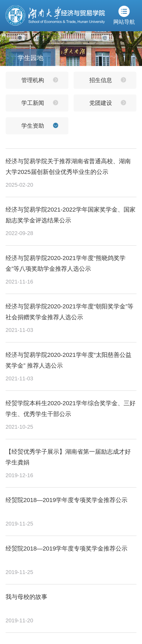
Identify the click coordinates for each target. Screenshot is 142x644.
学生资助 (33, 126)
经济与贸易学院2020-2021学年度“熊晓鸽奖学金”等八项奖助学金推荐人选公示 (66, 263)
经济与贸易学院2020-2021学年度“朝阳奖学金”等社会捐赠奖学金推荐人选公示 (69, 312)
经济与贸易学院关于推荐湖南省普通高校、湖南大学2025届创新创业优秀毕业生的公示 (68, 166)
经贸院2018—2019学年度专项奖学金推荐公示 (66, 500)
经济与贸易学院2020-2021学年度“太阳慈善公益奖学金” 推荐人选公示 (69, 360)
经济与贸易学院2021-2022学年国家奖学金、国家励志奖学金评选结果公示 (71, 215)
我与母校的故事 (26, 597)
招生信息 (101, 80)
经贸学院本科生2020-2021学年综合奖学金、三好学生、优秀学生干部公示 (71, 408)
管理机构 (33, 80)
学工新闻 (33, 103)
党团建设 (101, 103)
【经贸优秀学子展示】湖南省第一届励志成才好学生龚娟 (68, 457)
